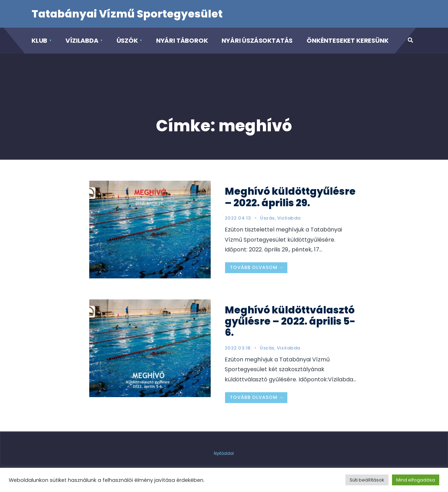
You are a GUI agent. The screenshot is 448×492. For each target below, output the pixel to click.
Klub (39, 40)
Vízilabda (82, 40)
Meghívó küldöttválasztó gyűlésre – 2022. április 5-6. (290, 321)
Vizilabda (289, 218)
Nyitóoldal (224, 453)
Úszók (127, 40)
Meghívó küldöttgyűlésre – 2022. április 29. (290, 197)
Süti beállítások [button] (367, 480)
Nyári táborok (182, 40)
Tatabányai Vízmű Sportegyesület (127, 14)
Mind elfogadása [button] (416, 480)
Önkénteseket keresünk (347, 40)
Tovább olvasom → (257, 267)
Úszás (267, 218)
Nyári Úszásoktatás (257, 40)
